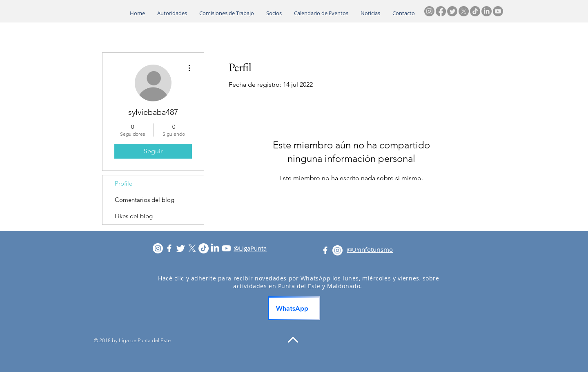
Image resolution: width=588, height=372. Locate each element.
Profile (124, 183)
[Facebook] (441, 11)
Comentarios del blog (145, 200)
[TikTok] (475, 11)
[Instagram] (429, 11)
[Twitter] (452, 11)
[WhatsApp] (294, 308)
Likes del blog (134, 216)
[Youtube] (498, 11)
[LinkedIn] (487, 11)
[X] (464, 11)
